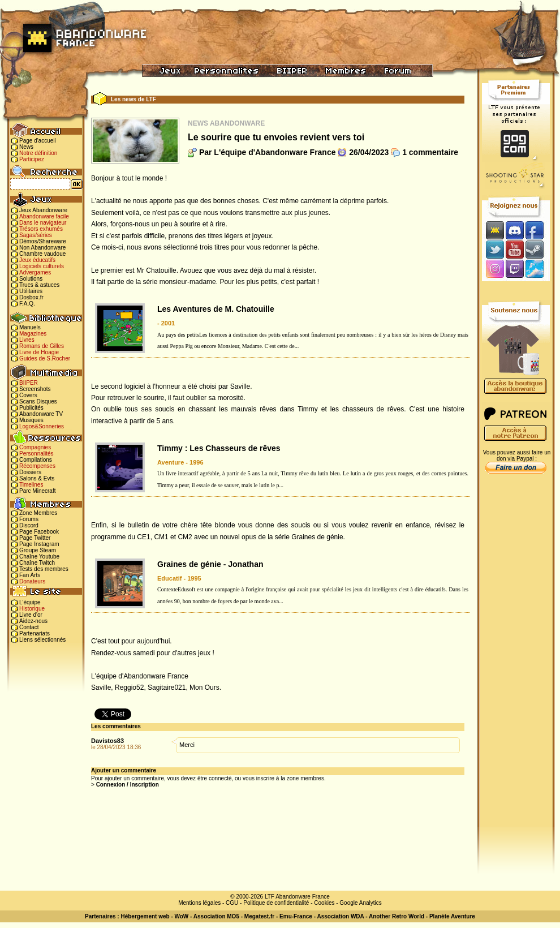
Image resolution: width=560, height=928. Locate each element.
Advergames (35, 272)
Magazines (33, 334)
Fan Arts (30, 575)
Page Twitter (35, 538)
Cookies (324, 903)
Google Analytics (361, 903)
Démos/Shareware (43, 241)
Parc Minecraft (37, 491)
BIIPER (29, 383)
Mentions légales (199, 903)
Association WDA (340, 916)
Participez (32, 159)
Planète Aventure (452, 916)
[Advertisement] (516, 657)
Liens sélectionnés (42, 640)
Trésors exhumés (41, 229)
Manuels (30, 327)
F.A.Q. (27, 304)
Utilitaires (31, 291)
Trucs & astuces (39, 285)
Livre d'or (31, 615)
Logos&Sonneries (42, 426)
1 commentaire (430, 152)
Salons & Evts (37, 478)
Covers (28, 395)
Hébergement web (145, 916)
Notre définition (38, 153)
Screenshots (35, 389)
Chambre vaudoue (42, 254)
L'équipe (30, 602)
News (26, 147)
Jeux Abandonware (43, 210)
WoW (182, 916)
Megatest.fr (259, 916)
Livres (27, 340)
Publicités (31, 408)
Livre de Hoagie (39, 352)
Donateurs (32, 581)
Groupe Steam (38, 550)
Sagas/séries (36, 235)
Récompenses (37, 466)
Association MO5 (216, 916)
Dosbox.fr (31, 297)
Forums (29, 519)
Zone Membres (38, 513)
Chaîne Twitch (37, 563)
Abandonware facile (44, 216)
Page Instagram (39, 544)
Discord (29, 525)
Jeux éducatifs (37, 260)
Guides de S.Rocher (45, 358)
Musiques (31, 420)
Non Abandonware (42, 248)
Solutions (31, 279)
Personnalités (36, 454)
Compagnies (35, 447)
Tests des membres (44, 569)
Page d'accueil (38, 141)
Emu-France (296, 916)
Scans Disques (38, 401)
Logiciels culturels (42, 266)
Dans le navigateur (43, 223)
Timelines (31, 485)
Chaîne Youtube (39, 557)
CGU (232, 903)
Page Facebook (39, 532)
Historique (32, 609)
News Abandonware (226, 123)
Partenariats (35, 633)
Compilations (36, 460)
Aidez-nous (33, 621)
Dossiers (30, 472)
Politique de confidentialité (276, 903)
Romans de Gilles (42, 346)
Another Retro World (397, 916)
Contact (29, 627)
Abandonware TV (41, 414)
